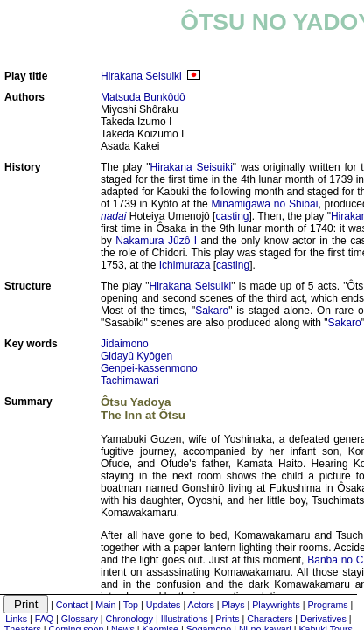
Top (131, 605)
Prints (227, 619)
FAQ (44, 619)
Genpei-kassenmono (149, 368)
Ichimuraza (185, 265)
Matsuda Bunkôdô (143, 97)
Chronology (130, 619)
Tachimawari (130, 381)
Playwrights (276, 605)
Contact (72, 605)
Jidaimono (125, 344)
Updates (164, 605)
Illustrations (185, 619)
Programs (327, 605)
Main (105, 605)
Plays (233, 605)
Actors (201, 605)
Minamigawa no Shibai (265, 204)
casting (232, 216)
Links (16, 619)
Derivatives (323, 619)
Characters (269, 619)
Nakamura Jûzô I (156, 241)
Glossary (80, 619)
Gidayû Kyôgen (136, 356)
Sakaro (212, 311)
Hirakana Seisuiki (141, 76)
